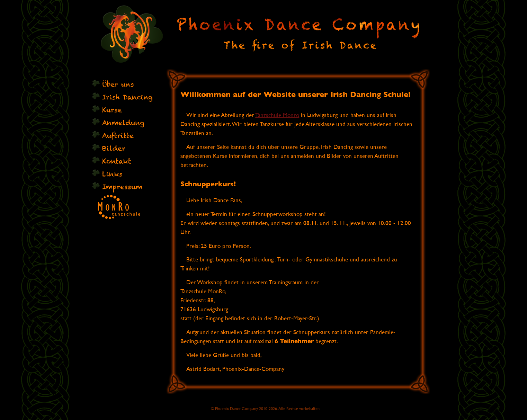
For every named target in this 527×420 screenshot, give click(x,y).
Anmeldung (123, 123)
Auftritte (118, 136)
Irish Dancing (127, 97)
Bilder (114, 148)
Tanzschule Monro (277, 115)
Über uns (118, 84)
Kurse (112, 110)
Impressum (122, 187)
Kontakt (117, 161)
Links (112, 174)
